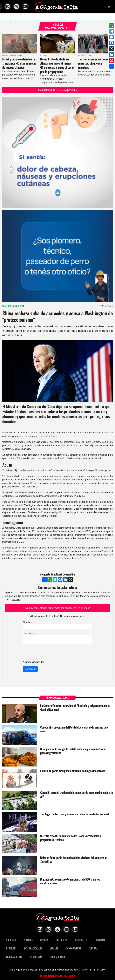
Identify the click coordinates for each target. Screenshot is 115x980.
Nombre (27, 622)
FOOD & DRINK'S (58, 957)
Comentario (29, 633)
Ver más (16, 600)
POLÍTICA (28, 940)
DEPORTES (11, 948)
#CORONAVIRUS (73, 948)
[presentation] (45, 652)
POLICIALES (62, 940)
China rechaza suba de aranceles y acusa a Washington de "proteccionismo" (57, 316)
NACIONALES (81, 940)
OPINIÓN (44, 940)
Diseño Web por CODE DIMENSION (58, 976)
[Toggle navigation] (6, 17)
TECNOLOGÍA (36, 957)
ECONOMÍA (100, 940)
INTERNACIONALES (33, 948)
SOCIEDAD (11, 940)
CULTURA (93, 948)
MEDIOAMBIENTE (14, 957)
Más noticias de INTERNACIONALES (57, 90)
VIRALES (54, 948)
